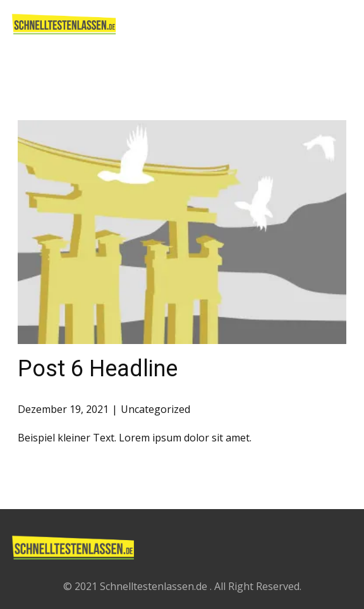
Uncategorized (155, 409)
